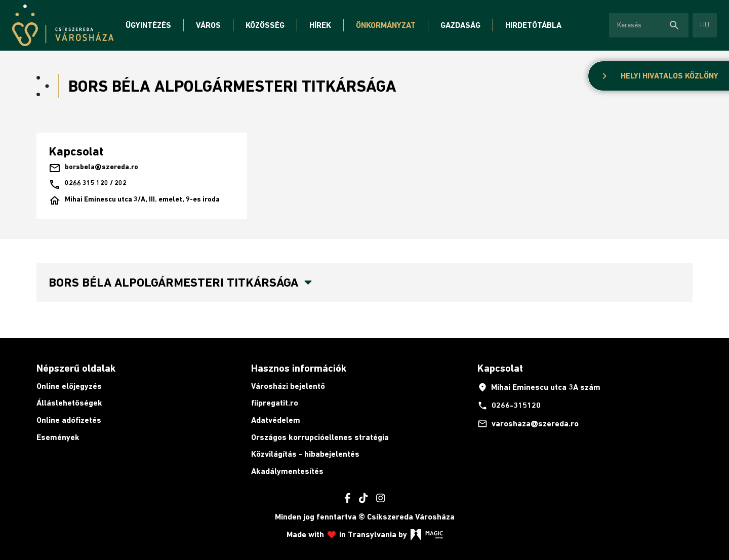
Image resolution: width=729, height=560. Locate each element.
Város (208, 25)
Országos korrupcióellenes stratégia (320, 437)
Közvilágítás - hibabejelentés (305, 454)
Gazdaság (460, 25)
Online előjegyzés (69, 386)
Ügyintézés (148, 25)
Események (58, 437)
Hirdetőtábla (533, 25)
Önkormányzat (386, 25)
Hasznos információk (299, 368)
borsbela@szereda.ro (93, 168)
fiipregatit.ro (275, 403)
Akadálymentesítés (287, 471)
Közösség (265, 25)
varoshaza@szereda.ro (528, 424)
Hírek (320, 25)
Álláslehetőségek (69, 403)
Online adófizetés (69, 420)
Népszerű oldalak (76, 368)
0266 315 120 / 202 (88, 184)
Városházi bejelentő (288, 386)
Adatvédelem (276, 420)
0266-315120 (509, 406)
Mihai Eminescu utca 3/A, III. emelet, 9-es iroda (134, 201)
